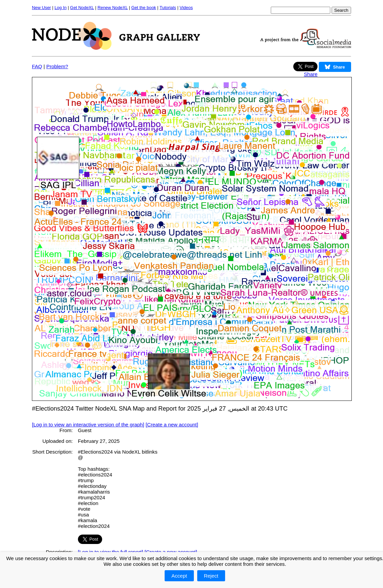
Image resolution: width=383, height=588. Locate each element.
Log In (60, 8)
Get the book (144, 8)
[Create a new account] (172, 425)
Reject (211, 576)
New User (41, 8)
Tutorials (168, 8)
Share (311, 74)
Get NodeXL (82, 8)
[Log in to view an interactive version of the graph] (88, 425)
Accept (179, 576)
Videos (186, 8)
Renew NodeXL (113, 8)
